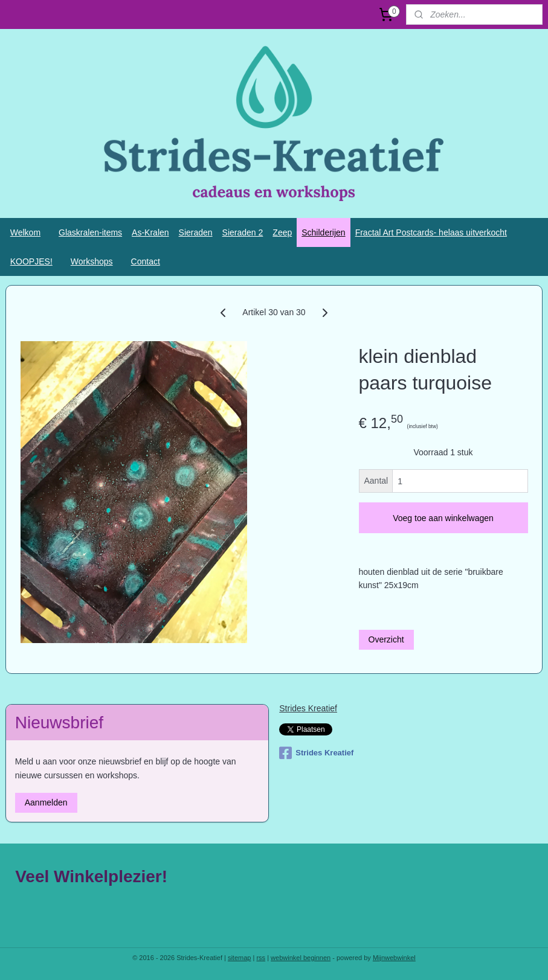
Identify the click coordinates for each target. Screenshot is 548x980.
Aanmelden (46, 802)
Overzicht (386, 639)
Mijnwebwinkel (394, 958)
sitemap (240, 958)
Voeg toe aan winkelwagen (443, 518)
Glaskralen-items (90, 232)
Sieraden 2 (243, 232)
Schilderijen (323, 232)
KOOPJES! (31, 261)
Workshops (92, 261)
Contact (146, 261)
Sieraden (196, 232)
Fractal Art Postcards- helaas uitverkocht (431, 232)
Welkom (25, 232)
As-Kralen (150, 232)
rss (261, 958)
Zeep (282, 232)
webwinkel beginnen (301, 958)
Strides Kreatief (308, 708)
